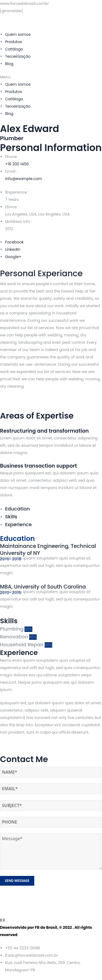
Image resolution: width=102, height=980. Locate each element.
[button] (51, 77)
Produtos (14, 42)
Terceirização (18, 56)
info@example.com (24, 179)
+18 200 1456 (17, 164)
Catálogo (14, 49)
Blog (9, 64)
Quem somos (18, 34)
